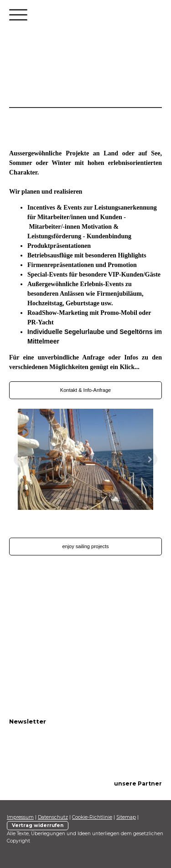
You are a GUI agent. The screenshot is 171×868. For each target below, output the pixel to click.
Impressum (20, 817)
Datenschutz (53, 817)
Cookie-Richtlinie (92, 817)
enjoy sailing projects (85, 546)
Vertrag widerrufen (38, 825)
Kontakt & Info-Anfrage (85, 390)
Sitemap (126, 817)
